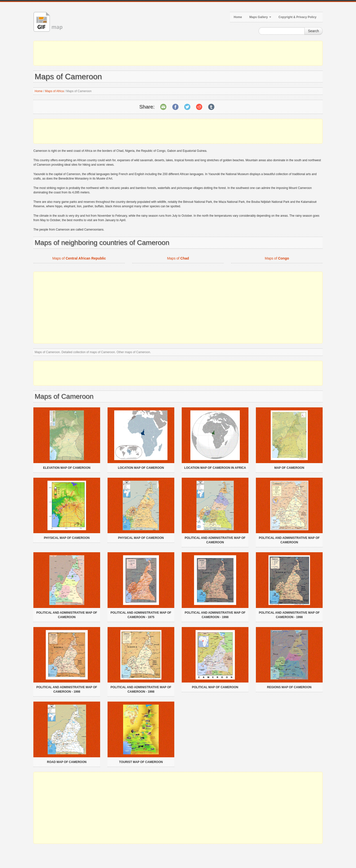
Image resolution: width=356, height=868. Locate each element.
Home (238, 17)
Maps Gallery (260, 17)
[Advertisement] (178, 53)
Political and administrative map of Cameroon (215, 540)
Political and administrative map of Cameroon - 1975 (141, 615)
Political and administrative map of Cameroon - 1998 (215, 615)
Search (313, 31)
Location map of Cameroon (141, 468)
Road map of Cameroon (67, 762)
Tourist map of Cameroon (141, 762)
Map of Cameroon (289, 468)
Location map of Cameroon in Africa (215, 468)
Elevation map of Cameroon (67, 468)
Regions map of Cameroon (289, 687)
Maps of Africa (54, 91)
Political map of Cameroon (215, 687)
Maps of (79, 258)
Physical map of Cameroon (67, 538)
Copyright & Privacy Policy (298, 17)
